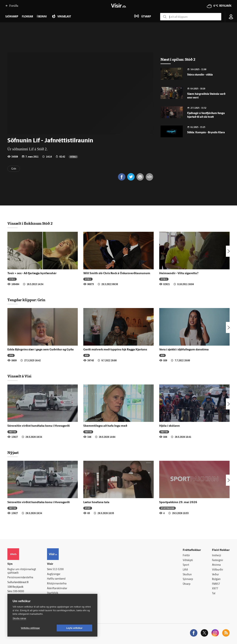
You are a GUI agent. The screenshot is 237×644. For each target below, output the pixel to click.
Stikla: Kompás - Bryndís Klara (206, 133)
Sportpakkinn (167, 508)
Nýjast (13, 453)
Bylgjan (216, 579)
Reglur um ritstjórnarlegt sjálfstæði (22, 571)
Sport (88, 508)
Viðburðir (218, 570)
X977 (215, 589)
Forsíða (12, 6)
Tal (214, 594)
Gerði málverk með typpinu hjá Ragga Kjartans (115, 350)
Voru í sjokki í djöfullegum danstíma (184, 350)
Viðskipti (188, 560)
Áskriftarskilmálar (57, 589)
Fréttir (12, 432)
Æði (87, 355)
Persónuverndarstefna (20, 578)
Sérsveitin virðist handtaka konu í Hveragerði (39, 426)
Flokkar (27, 17)
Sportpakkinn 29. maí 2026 (178, 502)
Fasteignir (218, 560)
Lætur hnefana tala (96, 502)
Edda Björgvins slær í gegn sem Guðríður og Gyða (41, 350)
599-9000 (19, 592)
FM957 (216, 584)
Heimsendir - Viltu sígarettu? (179, 273)
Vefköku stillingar (30, 628)
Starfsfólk (53, 593)
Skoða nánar (19, 618)
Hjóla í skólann (170, 426)
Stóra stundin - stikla (200, 75)
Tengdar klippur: (22, 300)
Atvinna (216, 565)
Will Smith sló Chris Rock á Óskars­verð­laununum (117, 273)
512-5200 (58, 569)
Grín (14, 169)
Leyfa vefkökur (74, 628)
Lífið (11, 355)
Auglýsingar (54, 574)
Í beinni (42, 17)
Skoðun (187, 575)
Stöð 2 (73, 157)
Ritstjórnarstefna (57, 584)
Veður (215, 575)
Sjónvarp (188, 579)
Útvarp (187, 584)
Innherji (217, 556)
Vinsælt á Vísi (19, 376)
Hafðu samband (56, 579)
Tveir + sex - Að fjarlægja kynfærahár (32, 273)
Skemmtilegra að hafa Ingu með (105, 426)
